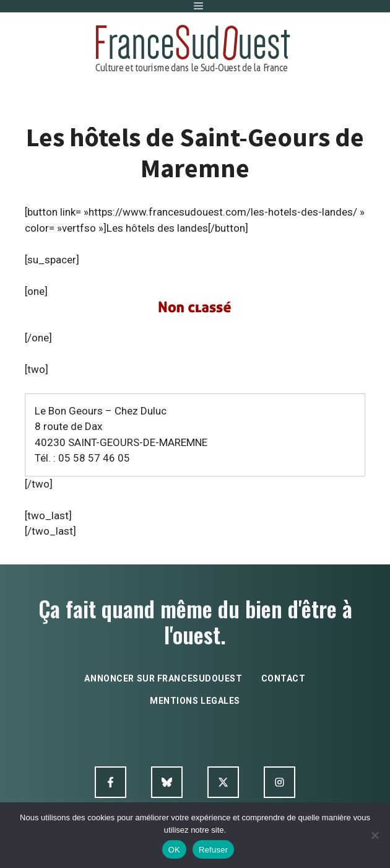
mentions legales (195, 701)
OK (174, 850)
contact (284, 678)
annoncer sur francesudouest (163, 678)
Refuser (213, 850)
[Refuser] (375, 835)
